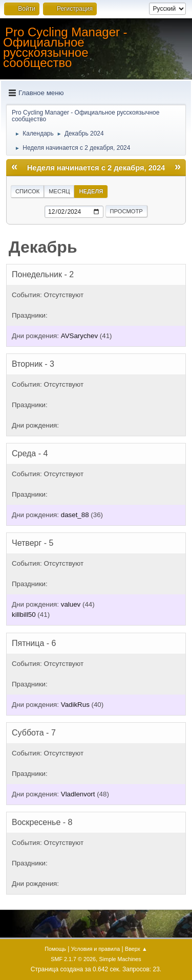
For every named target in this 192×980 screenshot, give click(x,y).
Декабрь (43, 247)
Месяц (59, 191)
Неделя (91, 191)
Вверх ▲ (136, 949)
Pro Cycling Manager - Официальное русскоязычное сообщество (65, 47)
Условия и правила (95, 949)
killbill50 (24, 615)
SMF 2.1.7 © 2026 (73, 959)
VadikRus (75, 705)
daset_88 (75, 515)
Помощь (55, 949)
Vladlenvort (78, 794)
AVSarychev (79, 336)
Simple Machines (120, 959)
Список (27, 191)
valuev (71, 604)
